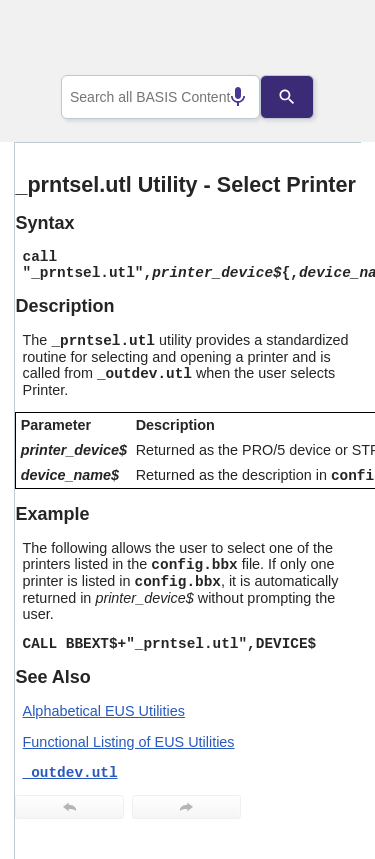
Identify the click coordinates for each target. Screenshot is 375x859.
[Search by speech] (223, 97)
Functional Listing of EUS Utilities (129, 742)
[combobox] (161, 97)
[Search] (302, 97)
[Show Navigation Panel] (320, 41)
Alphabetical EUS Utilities (104, 711)
